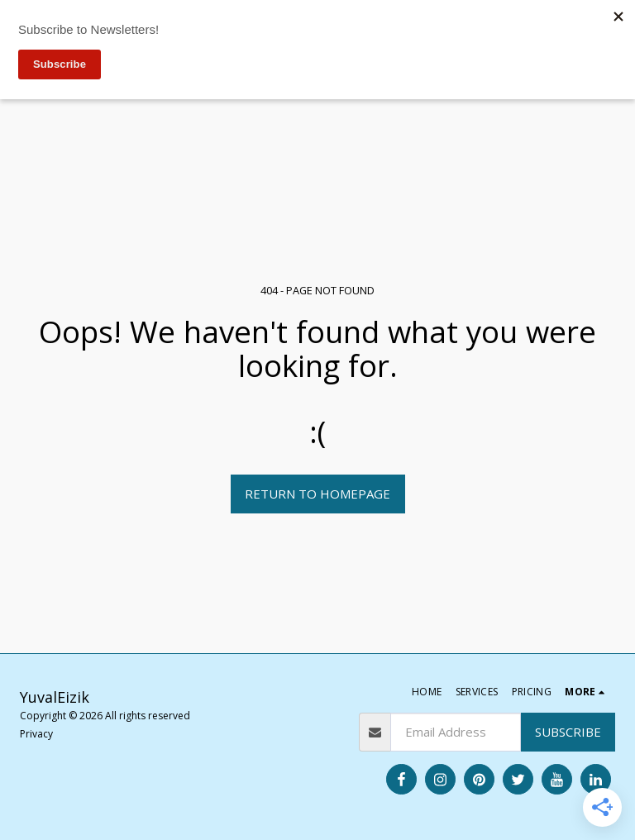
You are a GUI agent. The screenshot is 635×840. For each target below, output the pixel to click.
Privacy (36, 734)
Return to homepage (317, 494)
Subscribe (568, 732)
